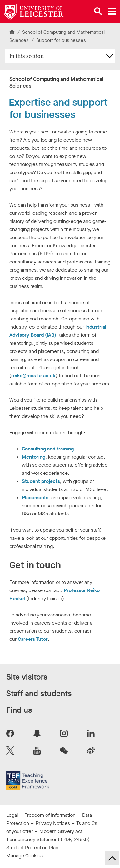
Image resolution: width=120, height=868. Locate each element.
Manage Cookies (25, 856)
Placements (35, 497)
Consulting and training (48, 449)
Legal (12, 815)
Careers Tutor (33, 639)
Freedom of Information (50, 815)
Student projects (41, 481)
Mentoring (34, 457)
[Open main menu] (112, 11)
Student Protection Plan (32, 848)
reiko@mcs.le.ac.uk (33, 376)
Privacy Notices (53, 823)
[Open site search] (98, 11)
